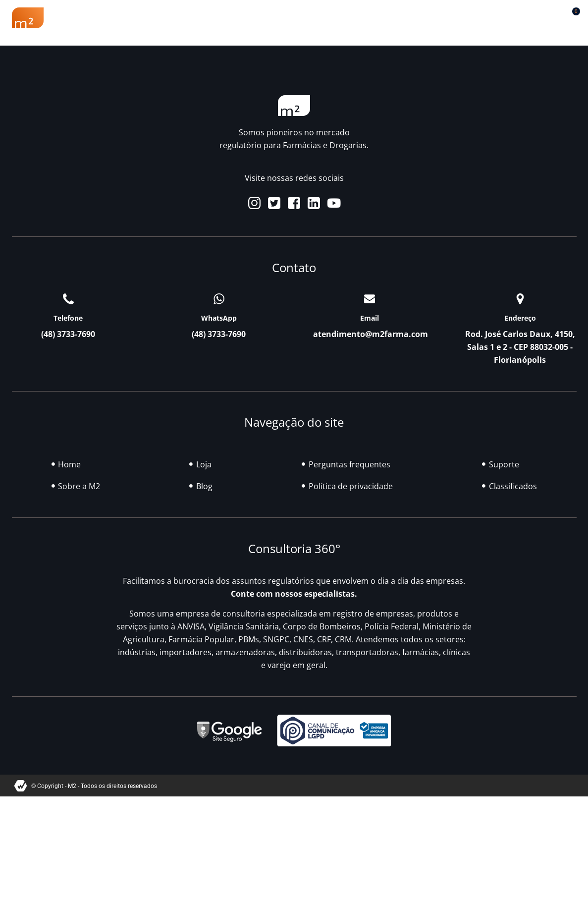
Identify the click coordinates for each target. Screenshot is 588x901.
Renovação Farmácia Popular (206, 18)
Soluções (302, 18)
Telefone (68, 318)
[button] (547, 16)
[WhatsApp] (219, 299)
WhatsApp (219, 318)
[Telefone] (68, 299)
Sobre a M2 (105, 18)
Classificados (408, 18)
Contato (492, 18)
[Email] (370, 299)
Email (370, 318)
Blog (351, 18)
